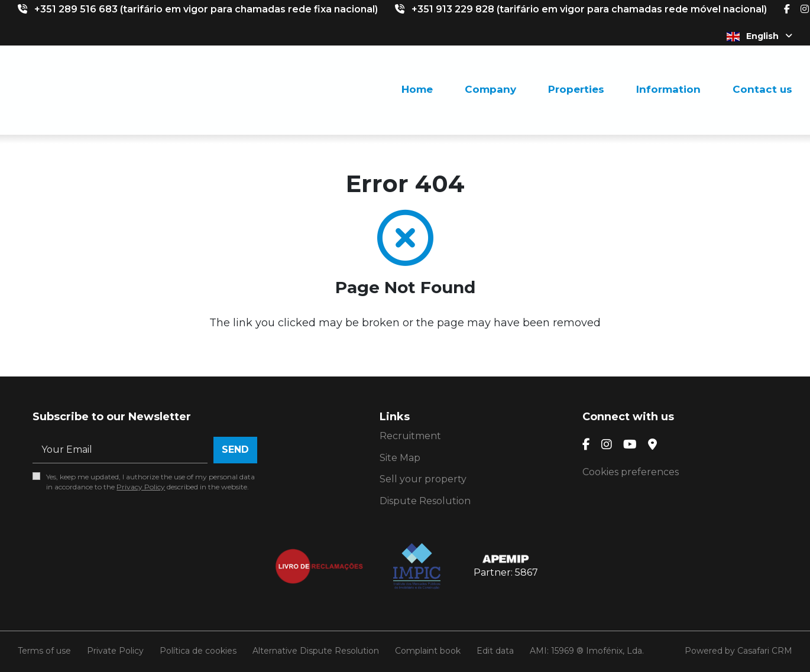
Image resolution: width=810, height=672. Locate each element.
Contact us (762, 89)
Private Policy (115, 651)
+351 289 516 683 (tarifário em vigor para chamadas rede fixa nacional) (206, 9)
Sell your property (423, 479)
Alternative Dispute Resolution (316, 651)
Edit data (495, 651)
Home (417, 89)
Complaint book (428, 651)
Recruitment (410, 436)
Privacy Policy (141, 487)
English (759, 36)
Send (235, 449)
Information (668, 89)
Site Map (400, 458)
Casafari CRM (765, 651)
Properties (576, 89)
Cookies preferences (631, 472)
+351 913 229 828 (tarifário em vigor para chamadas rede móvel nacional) (589, 9)
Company (490, 89)
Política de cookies (198, 651)
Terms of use (44, 651)
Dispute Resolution (425, 501)
